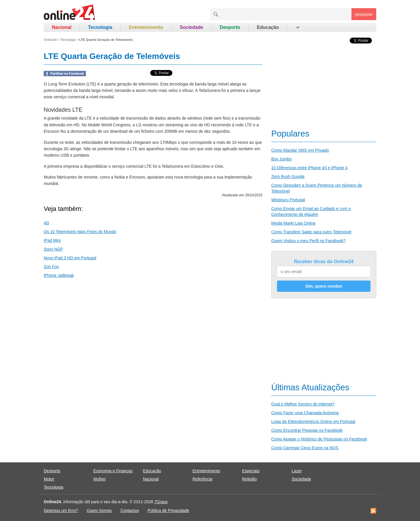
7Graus (161, 502)
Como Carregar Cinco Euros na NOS (305, 448)
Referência (202, 479)
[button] (297, 27)
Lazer (297, 471)
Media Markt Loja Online (293, 223)
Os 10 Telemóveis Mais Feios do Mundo (80, 232)
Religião (250, 479)
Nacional (62, 27)
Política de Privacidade (168, 510)
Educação (268, 27)
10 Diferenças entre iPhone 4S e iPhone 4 (309, 168)
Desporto (230, 27)
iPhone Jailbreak (59, 275)
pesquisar (364, 14)
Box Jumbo (281, 159)
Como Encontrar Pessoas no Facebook (307, 430)
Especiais (251, 471)
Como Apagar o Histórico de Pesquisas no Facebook (319, 439)
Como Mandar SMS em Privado (300, 150)
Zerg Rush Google (288, 176)
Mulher (100, 479)
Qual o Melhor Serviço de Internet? (303, 404)
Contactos (130, 510)
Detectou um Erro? (61, 510)
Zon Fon (51, 267)
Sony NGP (53, 249)
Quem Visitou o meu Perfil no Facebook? (308, 241)
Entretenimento (146, 27)
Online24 (50, 40)
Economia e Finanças (113, 471)
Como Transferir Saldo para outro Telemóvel (311, 232)
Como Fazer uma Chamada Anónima (305, 413)
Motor (49, 479)
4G (47, 223)
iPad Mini (52, 240)
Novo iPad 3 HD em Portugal (70, 258)
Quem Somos (99, 510)
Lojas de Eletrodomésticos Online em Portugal (313, 422)
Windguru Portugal (288, 200)
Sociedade (191, 27)
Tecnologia (100, 27)
